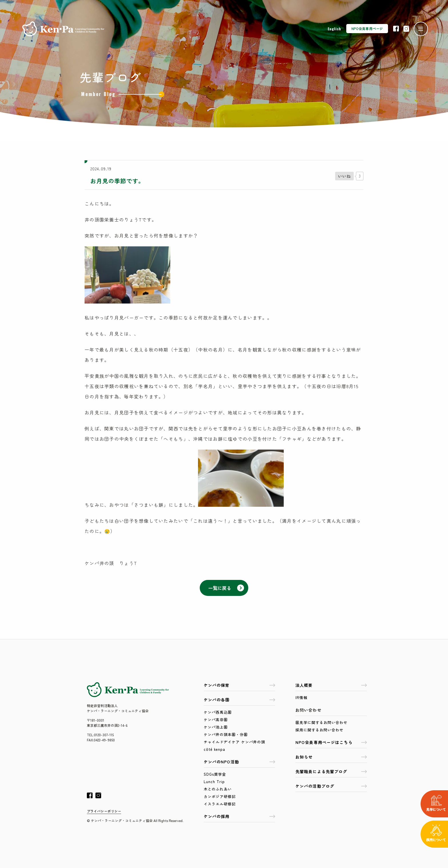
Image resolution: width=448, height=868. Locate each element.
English (334, 29)
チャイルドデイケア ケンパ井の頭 (234, 742)
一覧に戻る (226, 588)
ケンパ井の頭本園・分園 (226, 734)
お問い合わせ (308, 710)
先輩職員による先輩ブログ (331, 771)
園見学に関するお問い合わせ (321, 722)
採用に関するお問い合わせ (319, 730)
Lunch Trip (214, 782)
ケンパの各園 (239, 700)
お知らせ (331, 757)
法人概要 (331, 685)
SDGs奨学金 (215, 774)
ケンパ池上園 (216, 727)
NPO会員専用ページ (367, 28)
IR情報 (301, 698)
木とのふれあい (218, 789)
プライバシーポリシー (104, 811)
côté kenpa (214, 749)
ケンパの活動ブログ (331, 786)
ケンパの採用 (239, 816)
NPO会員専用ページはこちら (331, 742)
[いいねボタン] (344, 176)
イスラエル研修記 (220, 804)
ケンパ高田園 (216, 720)
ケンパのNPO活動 (239, 762)
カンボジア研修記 (220, 796)
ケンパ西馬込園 (218, 712)
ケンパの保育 (239, 685)
